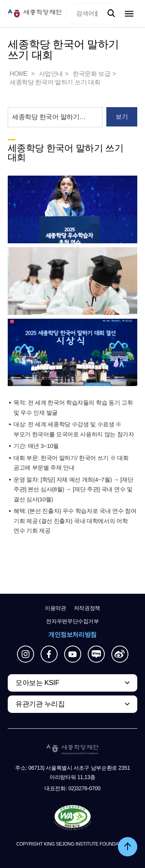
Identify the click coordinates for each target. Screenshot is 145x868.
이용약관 (55, 608)
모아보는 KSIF (37, 683)
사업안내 (51, 74)
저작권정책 (87, 608)
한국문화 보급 (92, 74)
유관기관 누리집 (40, 704)
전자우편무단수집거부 (72, 621)
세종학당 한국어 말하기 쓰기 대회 (55, 82)
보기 (122, 117)
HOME (19, 74)
